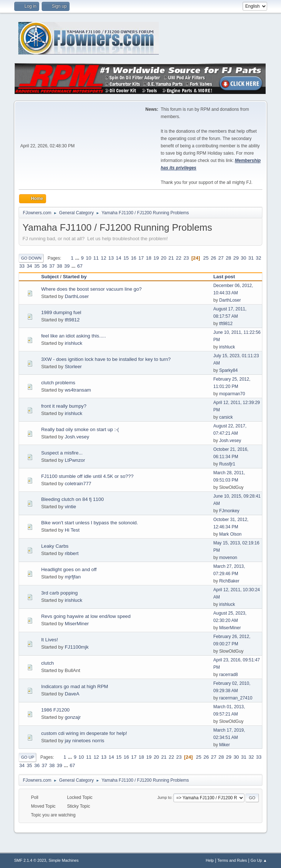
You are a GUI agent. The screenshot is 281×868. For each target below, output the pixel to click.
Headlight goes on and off (69, 569)
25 (206, 258)
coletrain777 (78, 484)
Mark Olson (230, 534)
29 (236, 258)
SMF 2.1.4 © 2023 (30, 860)
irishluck (74, 343)
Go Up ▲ (259, 860)
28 (228, 258)
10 (88, 258)
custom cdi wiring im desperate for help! (84, 733)
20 (164, 258)
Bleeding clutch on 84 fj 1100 (72, 499)
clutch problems (58, 383)
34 (29, 266)
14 (119, 258)
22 (179, 258)
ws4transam (78, 390)
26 (213, 258)
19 (156, 258)
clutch (47, 663)
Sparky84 (228, 370)
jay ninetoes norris (85, 741)
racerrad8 (228, 675)
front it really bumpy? (64, 406)
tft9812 (72, 320)
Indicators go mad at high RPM (74, 686)
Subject (50, 277)
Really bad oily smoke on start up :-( (80, 429)
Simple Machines (64, 860)
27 (221, 258)
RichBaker (229, 581)
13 (111, 258)
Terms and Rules (232, 860)
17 (141, 258)
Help (210, 860)
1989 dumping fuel (61, 312)
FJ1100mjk (77, 647)
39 (67, 266)
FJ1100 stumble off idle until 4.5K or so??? (87, 476)
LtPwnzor (75, 460)
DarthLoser (77, 296)
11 (96, 258)
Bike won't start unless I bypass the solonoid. (89, 523)
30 (243, 258)
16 (134, 258)
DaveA (72, 694)
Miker (224, 745)
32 (258, 258)
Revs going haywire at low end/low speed (86, 616)
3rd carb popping (59, 593)
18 (149, 258)
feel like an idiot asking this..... (73, 336)
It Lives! (49, 640)
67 (80, 266)
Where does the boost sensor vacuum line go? (91, 289)
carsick (226, 417)
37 (52, 266)
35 (37, 266)
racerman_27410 (236, 698)
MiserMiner (77, 624)
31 (251, 258)
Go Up (27, 757)
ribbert (72, 553)
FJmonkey (229, 511)
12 (104, 258)
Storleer (73, 367)
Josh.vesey (77, 437)
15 (126, 258)
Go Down (31, 258)
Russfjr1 (227, 464)
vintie (70, 507)
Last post (224, 277)
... (78, 258)
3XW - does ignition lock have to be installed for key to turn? (106, 359)
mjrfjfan (73, 577)
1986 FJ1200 (55, 710)
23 (186, 258)
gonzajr (73, 717)
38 (59, 266)
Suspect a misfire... (62, 453)
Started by (75, 277)
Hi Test (72, 530)
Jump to (164, 797)
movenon (228, 558)
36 (44, 266)
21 (171, 258)
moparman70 (232, 394)
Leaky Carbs (55, 546)
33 (22, 266)
